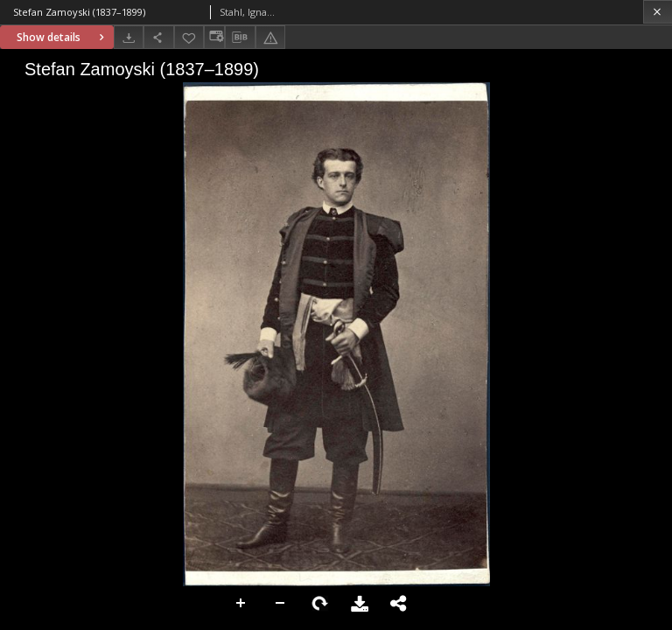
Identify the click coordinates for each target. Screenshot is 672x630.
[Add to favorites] (189, 37)
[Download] (129, 37)
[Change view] (214, 37)
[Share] (158, 37)
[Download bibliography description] (240, 38)
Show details (63, 37)
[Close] (658, 12)
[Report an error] (270, 37)
